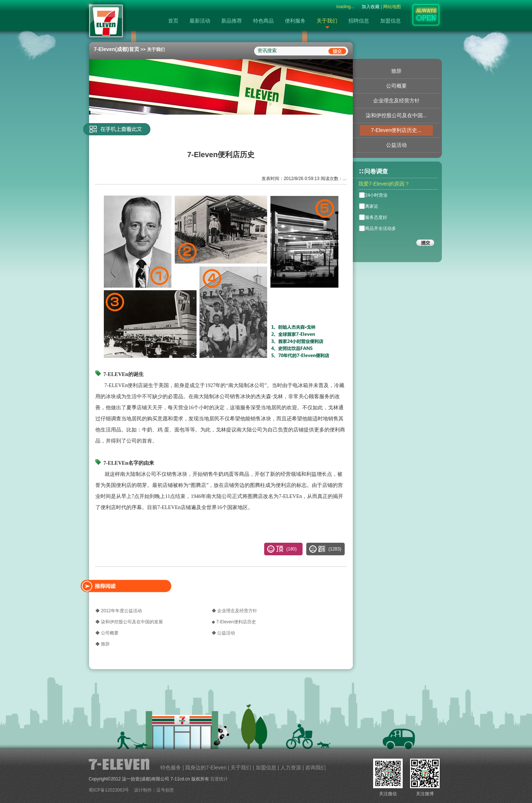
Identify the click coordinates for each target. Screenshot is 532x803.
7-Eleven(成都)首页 (117, 49)
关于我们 (327, 21)
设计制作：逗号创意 (154, 790)
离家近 (372, 206)
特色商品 (263, 21)
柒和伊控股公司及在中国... (396, 115)
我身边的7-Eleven (206, 768)
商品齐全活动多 (381, 228)
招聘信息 (359, 21)
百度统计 (219, 779)
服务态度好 (376, 217)
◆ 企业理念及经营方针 (234, 611)
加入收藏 (371, 7)
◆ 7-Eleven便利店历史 (234, 622)
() (335, 549)
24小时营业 (376, 195)
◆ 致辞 (103, 644)
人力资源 (291, 768)
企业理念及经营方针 (396, 101)
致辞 (396, 71)
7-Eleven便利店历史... (396, 130)
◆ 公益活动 (223, 633)
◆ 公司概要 (107, 633)
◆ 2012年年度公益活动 (119, 611)
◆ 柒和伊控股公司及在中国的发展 (129, 622)
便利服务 (295, 21)
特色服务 (171, 768)
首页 (173, 21)
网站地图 (392, 7)
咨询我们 (316, 768)
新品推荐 (232, 21)
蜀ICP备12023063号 (109, 790)
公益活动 (396, 145)
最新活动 (200, 21)
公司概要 (396, 86)
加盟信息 (391, 21)
